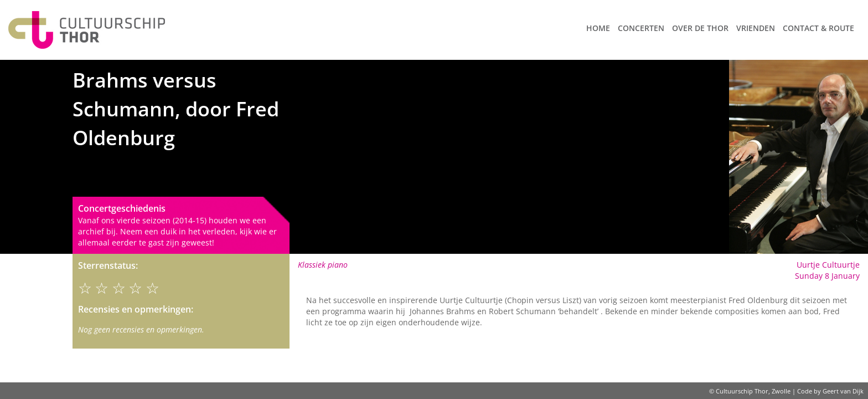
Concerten (641, 28)
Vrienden (756, 28)
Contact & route (818, 28)
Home (598, 28)
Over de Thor (700, 28)
